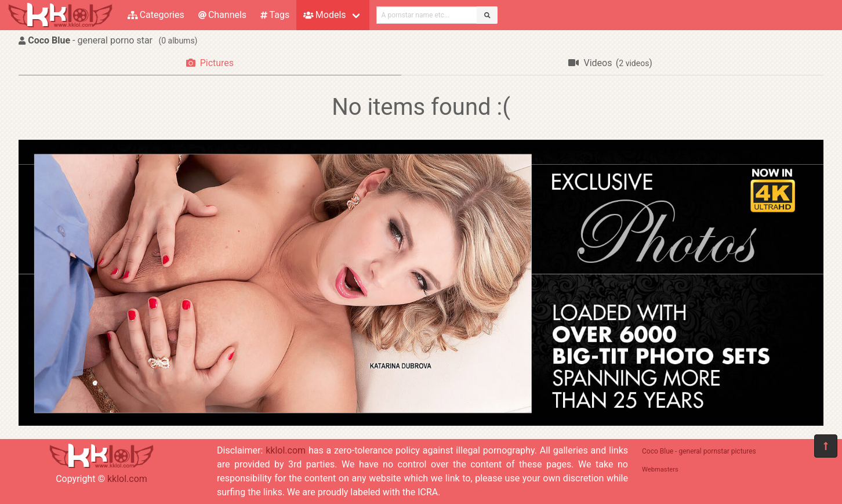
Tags (275, 15)
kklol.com (127, 479)
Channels (222, 15)
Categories (156, 15)
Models (324, 15)
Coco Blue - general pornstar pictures (699, 451)
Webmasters (660, 469)
